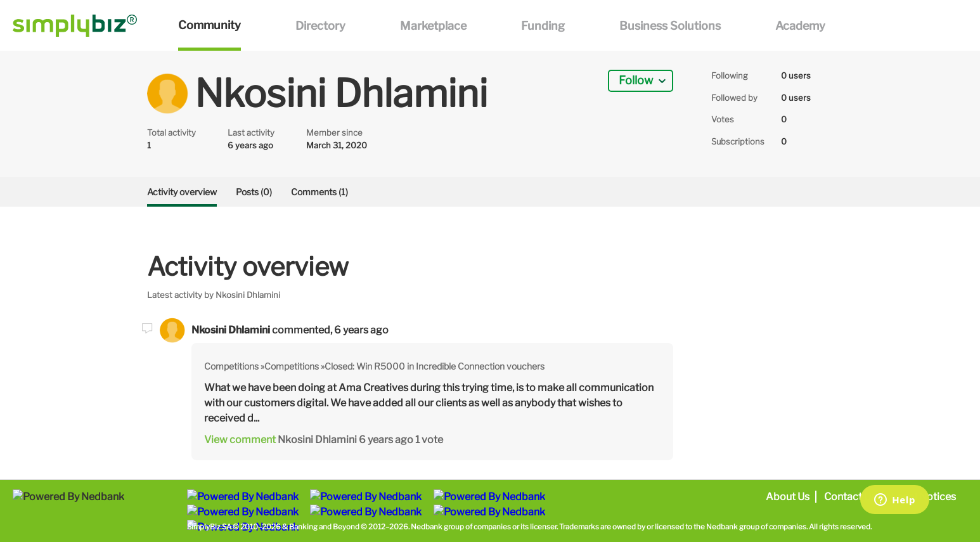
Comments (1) (319, 192)
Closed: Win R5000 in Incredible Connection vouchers (435, 366)
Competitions (231, 366)
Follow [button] (636, 80)
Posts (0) (254, 192)
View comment (240, 440)
